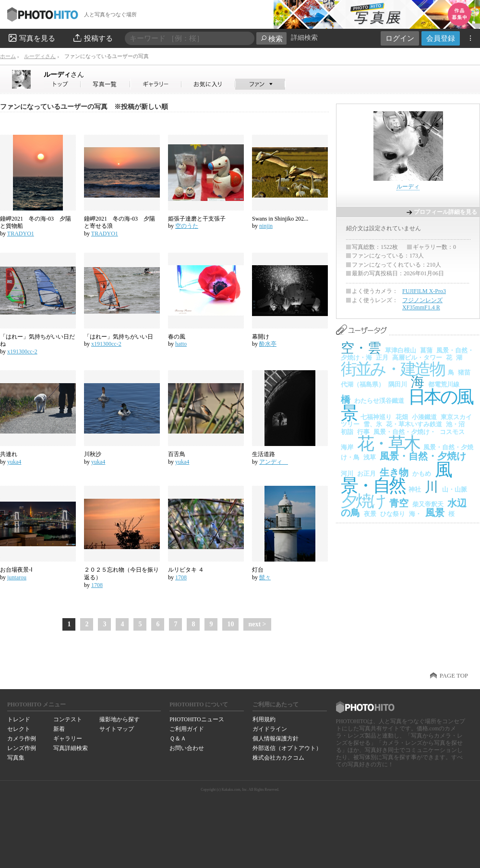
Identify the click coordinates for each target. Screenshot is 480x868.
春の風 (177, 337)
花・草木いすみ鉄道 (414, 424)
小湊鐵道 (424, 417)
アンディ (274, 462)
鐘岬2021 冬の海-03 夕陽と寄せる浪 (120, 223)
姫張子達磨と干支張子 (197, 219)
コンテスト (68, 719)
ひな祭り (393, 514)
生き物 (394, 472)
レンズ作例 (22, 748)
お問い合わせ (187, 748)
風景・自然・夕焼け (423, 456)
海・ (415, 514)
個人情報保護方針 (276, 739)
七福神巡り (376, 417)
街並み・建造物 (392, 369)
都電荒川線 (444, 384)
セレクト (19, 729)
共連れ (9, 454)
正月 (382, 358)
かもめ (422, 474)
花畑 (402, 417)
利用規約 (264, 719)
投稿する (92, 38)
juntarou (17, 577)
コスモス (452, 432)
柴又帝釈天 (428, 504)
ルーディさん (40, 56)
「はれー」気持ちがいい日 (119, 337)
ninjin (266, 226)
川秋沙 (93, 454)
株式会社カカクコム (278, 758)
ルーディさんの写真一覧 (106, 84)
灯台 (258, 570)
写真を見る (31, 38)
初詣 (347, 432)
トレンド (19, 719)
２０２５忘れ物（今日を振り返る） (121, 574)
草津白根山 (401, 350)
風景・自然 (396, 478)
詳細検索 (304, 38)
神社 (415, 489)
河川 (347, 474)
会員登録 (441, 38)
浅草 (370, 457)
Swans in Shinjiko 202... (280, 219)
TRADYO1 (21, 234)
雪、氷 (373, 424)
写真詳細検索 (71, 748)
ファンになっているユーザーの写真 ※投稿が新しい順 (84, 107)
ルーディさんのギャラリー (156, 84)
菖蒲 (426, 350)
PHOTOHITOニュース (197, 719)
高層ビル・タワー (417, 358)
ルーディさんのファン (260, 84)
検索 (271, 39)
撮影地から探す (120, 719)
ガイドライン (270, 729)
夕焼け (363, 501)
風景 (435, 513)
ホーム (8, 56)
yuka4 (14, 462)
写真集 (16, 758)
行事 (363, 432)
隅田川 (398, 384)
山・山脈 (455, 489)
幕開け (261, 337)
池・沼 (455, 424)
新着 (59, 729)
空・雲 (361, 348)
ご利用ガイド (187, 729)
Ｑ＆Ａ (178, 739)
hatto (181, 344)
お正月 (366, 474)
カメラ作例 (22, 739)
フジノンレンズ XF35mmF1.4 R (422, 304)
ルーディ (64, 74)
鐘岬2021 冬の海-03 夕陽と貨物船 (36, 223)
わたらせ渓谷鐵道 (379, 401)
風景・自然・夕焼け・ (405, 432)
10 (230, 624)
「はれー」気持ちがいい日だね (37, 340)
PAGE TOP (454, 676)
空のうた (187, 226)
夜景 (370, 514)
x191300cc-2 (22, 352)
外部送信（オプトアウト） (287, 748)
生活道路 (266, 454)
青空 (399, 503)
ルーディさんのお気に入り (209, 84)
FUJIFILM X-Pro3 (424, 291)
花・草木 (388, 444)
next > (257, 624)
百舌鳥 (177, 454)
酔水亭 (268, 344)
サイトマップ (117, 729)
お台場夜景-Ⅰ (16, 570)
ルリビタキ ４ (186, 570)
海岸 (347, 447)
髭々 (265, 577)
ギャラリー (68, 739)
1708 (97, 585)
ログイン (400, 38)
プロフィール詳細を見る (445, 212)
